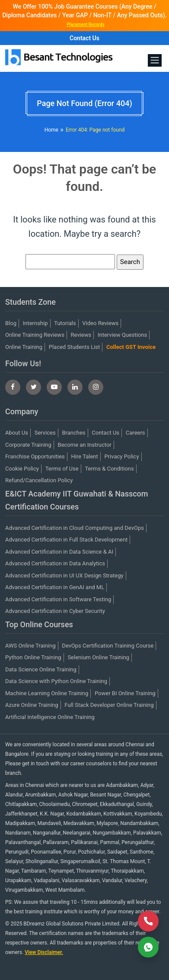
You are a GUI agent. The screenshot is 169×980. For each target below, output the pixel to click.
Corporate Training (28, 445)
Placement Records (85, 24)
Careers (136, 433)
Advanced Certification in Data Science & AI (59, 552)
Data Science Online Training (41, 669)
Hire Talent (85, 456)
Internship (35, 323)
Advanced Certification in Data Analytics (55, 563)
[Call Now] (148, 921)
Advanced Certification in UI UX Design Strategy (64, 575)
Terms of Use (62, 469)
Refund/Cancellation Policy (39, 480)
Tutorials (65, 323)
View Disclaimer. (44, 952)
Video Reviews (100, 323)
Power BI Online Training (125, 693)
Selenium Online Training (98, 657)
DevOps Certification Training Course (108, 646)
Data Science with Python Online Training (56, 681)
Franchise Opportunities (35, 456)
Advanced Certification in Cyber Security (55, 611)
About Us (17, 433)
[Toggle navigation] (155, 60)
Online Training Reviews (35, 335)
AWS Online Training (30, 646)
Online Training (24, 347)
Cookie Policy (22, 469)
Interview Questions (122, 335)
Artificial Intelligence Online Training (50, 717)
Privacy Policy (122, 456)
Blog (11, 323)
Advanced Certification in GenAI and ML (55, 587)
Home (51, 130)
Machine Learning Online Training (47, 693)
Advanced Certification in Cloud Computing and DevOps (75, 528)
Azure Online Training (32, 705)
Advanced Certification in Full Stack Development (66, 540)
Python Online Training (33, 657)
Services (45, 433)
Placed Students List (75, 347)
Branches (73, 433)
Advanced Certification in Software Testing (58, 599)
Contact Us (84, 38)
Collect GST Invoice (131, 347)
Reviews (81, 335)
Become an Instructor (85, 445)
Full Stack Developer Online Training (109, 705)
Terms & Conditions (109, 469)
